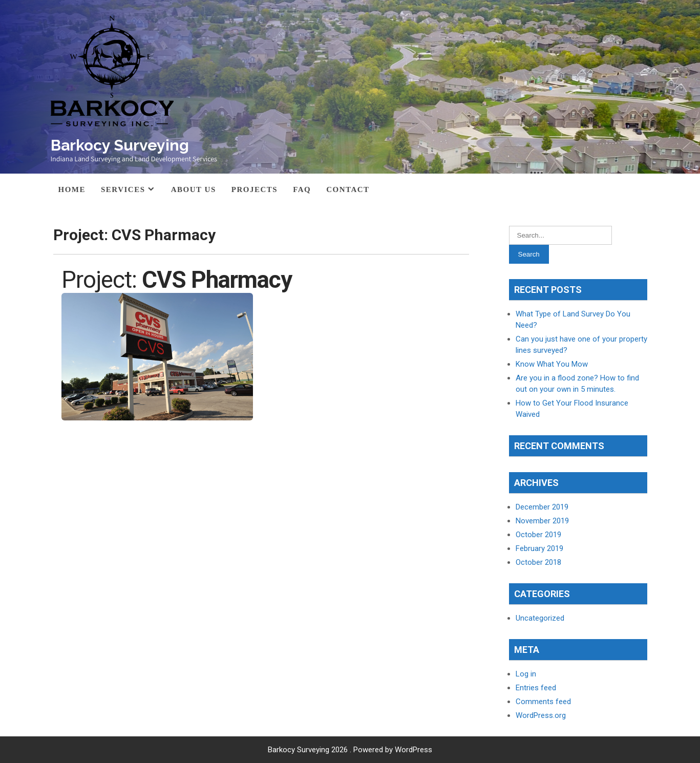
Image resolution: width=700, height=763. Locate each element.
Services (123, 189)
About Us (194, 189)
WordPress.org (541, 715)
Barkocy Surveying (120, 145)
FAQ (302, 189)
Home (72, 189)
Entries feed (536, 688)
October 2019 (538, 535)
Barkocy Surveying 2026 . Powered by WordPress (350, 750)
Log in (526, 674)
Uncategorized (540, 618)
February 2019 (539, 548)
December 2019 (542, 507)
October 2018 (538, 562)
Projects (254, 189)
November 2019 (542, 521)
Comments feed (543, 702)
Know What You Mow (552, 364)
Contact (348, 189)
